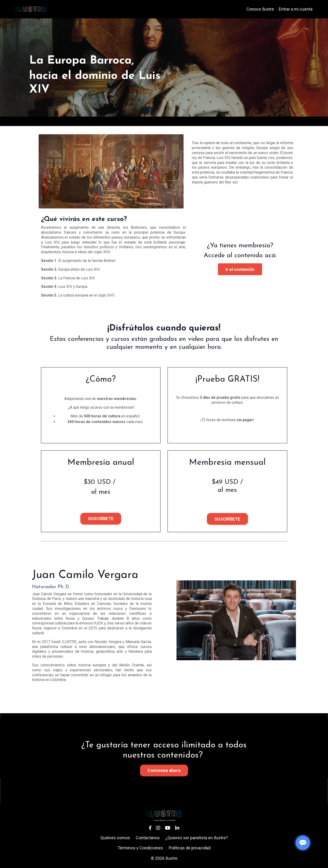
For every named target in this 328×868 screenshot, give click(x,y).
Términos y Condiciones (140, 848)
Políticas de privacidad (190, 848)
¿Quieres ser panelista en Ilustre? (197, 838)
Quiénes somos (115, 838)
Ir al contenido (240, 269)
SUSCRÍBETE (101, 519)
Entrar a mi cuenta (296, 9)
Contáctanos (148, 838)
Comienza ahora (164, 770)
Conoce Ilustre (260, 9)
